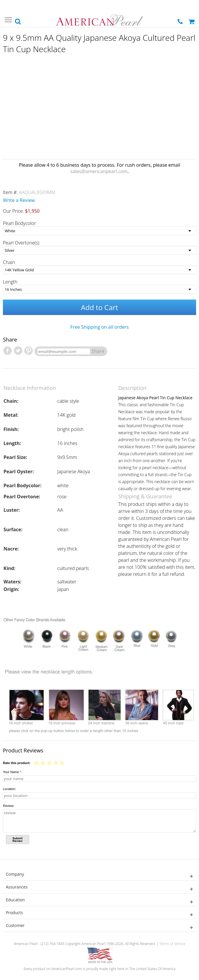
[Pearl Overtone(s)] (99, 250)
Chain (9, 262)
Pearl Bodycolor (19, 223)
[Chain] (99, 270)
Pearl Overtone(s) (21, 243)
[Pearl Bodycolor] (99, 231)
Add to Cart (99, 307)
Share (98, 351)
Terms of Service (172, 944)
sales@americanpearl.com (99, 171)
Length (10, 282)
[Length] (99, 289)
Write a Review (19, 200)
